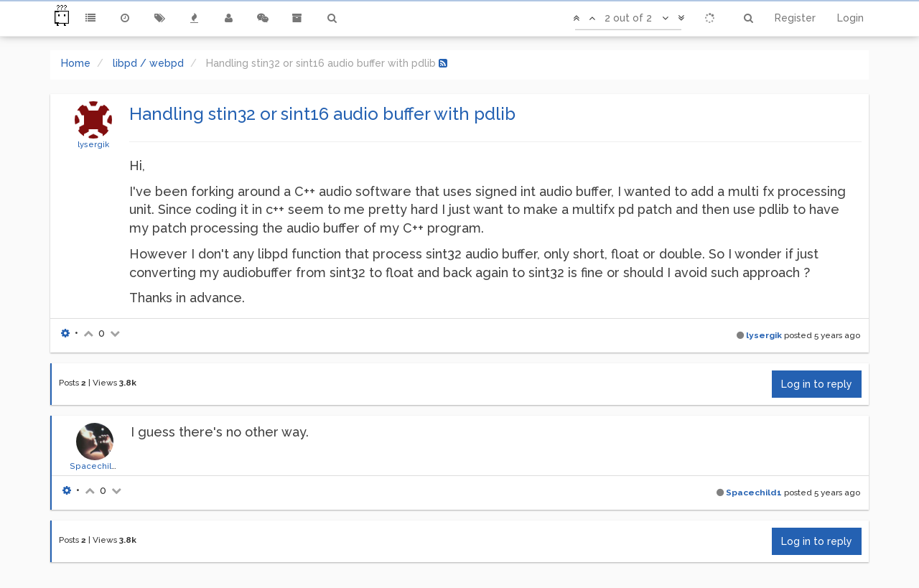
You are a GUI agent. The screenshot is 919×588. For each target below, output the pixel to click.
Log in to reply (817, 384)
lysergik (93, 144)
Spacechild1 (95, 466)
